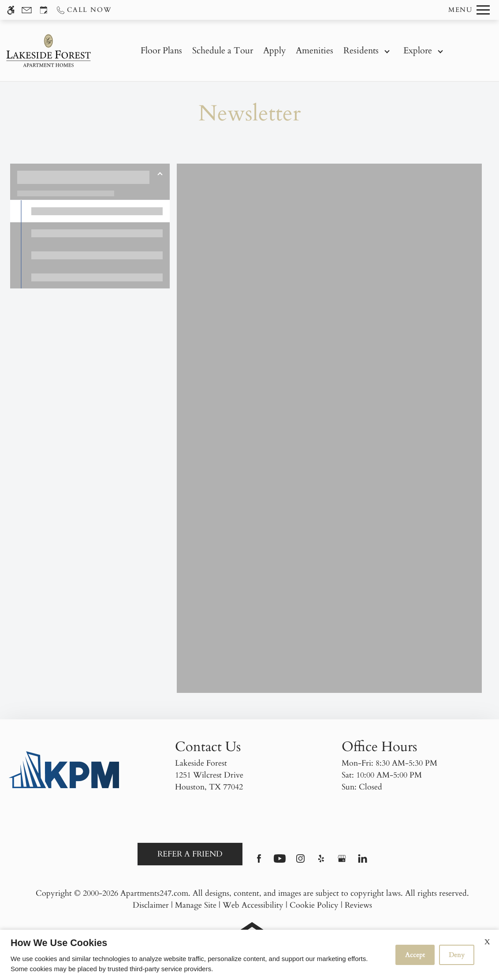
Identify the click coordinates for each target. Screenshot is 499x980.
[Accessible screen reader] (11, 10)
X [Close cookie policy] (487, 942)
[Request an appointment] (44, 10)
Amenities (315, 50)
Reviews (358, 905)
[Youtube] (280, 862)
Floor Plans (161, 50)
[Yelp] (321, 862)
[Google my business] (342, 862)
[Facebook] (259, 862)
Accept (415, 955)
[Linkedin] (363, 862)
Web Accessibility (253, 905)
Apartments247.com (154, 893)
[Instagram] (300, 862)
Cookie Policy (314, 905)
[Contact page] (27, 10)
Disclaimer (151, 905)
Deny (457, 955)
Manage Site (196, 905)
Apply (275, 50)
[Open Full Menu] (469, 10)
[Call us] (84, 10)
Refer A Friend (190, 854)
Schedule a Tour (223, 50)
